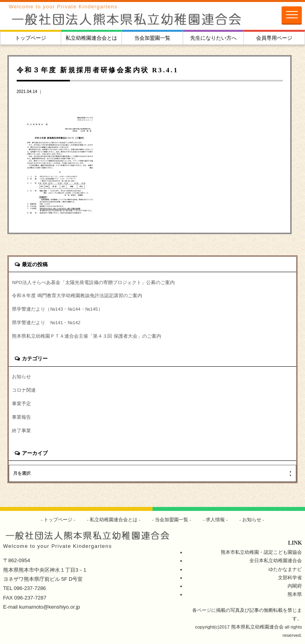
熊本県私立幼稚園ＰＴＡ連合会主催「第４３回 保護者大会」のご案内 (86, 336)
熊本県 (295, 594)
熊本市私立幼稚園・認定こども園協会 (261, 552)
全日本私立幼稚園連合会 (276, 560)
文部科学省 (290, 577)
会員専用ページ (274, 38)
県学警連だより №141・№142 (46, 322)
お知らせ (21, 376)
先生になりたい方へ (213, 38)
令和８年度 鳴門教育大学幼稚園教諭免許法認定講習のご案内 (77, 295)
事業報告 (21, 417)
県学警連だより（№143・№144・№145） (57, 309)
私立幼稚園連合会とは (91, 38)
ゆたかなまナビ (285, 569)
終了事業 (21, 430)
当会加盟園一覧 (152, 38)
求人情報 (215, 519)
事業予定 (21, 403)
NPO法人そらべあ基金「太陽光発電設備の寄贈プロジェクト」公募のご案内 (93, 282)
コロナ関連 (24, 390)
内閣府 (295, 586)
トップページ (31, 38)
